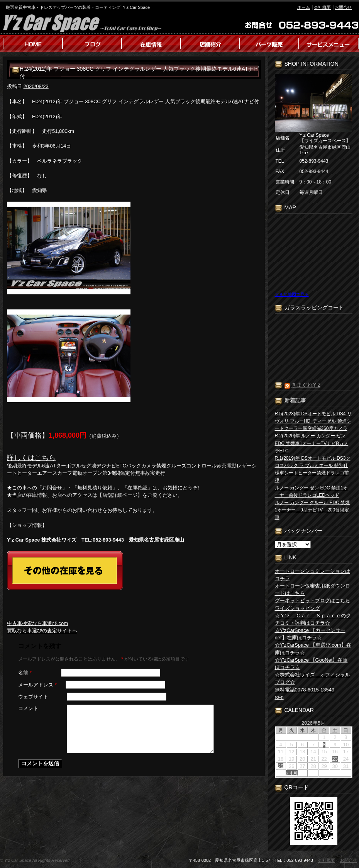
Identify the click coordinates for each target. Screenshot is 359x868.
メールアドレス (37, 685)
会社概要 (322, 7)
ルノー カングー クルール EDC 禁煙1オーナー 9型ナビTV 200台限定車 (312, 510)
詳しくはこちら (31, 458)
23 (335, 759)
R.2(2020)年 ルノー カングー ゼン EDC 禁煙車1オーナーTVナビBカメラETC (312, 443)
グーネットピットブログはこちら (312, 600)
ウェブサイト (33, 697)
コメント (28, 708)
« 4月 (292, 773)
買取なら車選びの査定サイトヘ (42, 631)
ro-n (279, 697)
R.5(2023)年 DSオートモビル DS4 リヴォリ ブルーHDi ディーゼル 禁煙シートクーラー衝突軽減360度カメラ (313, 421)
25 (281, 766)
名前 (25, 673)
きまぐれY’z (306, 385)
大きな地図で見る (292, 294)
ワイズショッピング (297, 608)
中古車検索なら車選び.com (37, 623)
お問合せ (343, 7)
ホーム (304, 7)
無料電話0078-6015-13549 (305, 690)
